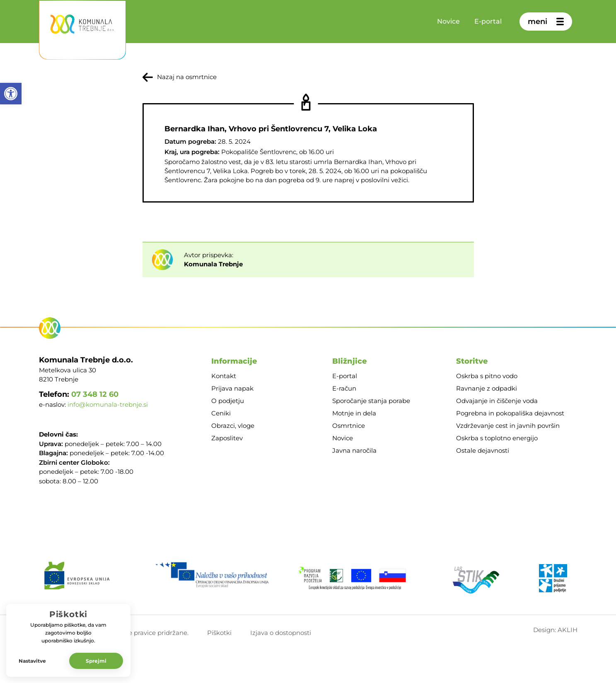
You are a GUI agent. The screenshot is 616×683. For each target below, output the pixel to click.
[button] (11, 94)
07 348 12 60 (95, 394)
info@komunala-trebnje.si (108, 404)
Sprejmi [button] (96, 661)
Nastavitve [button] (32, 661)
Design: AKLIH (555, 630)
